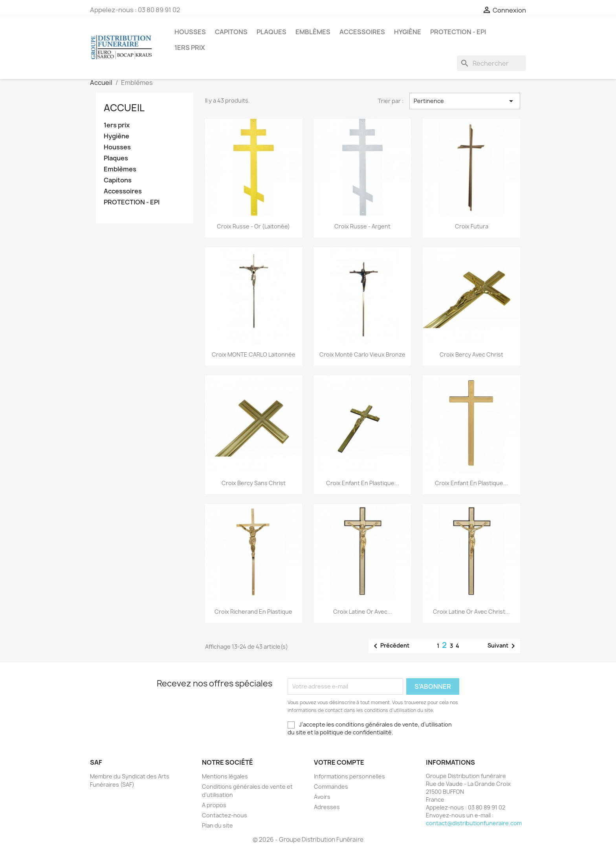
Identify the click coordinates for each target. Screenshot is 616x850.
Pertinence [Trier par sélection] (465, 101)
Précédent (390, 646)
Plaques (271, 32)
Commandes (331, 787)
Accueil (124, 108)
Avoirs (322, 797)
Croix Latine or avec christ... (471, 612)
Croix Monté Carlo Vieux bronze (362, 354)
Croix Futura (472, 226)
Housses (190, 32)
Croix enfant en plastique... (363, 483)
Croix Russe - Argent (362, 226)
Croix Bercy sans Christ (254, 483)
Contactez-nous (225, 815)
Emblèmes (313, 32)
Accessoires (362, 32)
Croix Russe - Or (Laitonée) (253, 226)
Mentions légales (225, 776)
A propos (214, 805)
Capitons (231, 32)
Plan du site (217, 825)
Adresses (327, 807)
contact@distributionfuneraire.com (474, 823)
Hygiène (408, 32)
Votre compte (339, 762)
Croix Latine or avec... (363, 612)
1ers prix (190, 48)
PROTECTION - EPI (458, 32)
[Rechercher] (491, 63)
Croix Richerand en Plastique (253, 612)
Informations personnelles (349, 776)
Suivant (503, 646)
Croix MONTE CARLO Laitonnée (254, 354)
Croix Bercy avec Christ (471, 354)
